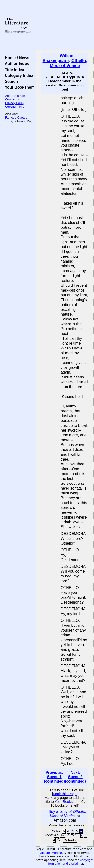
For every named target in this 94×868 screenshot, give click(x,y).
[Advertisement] (65, 25)
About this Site (15, 96)
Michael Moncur (51, 853)
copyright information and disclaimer (70, 862)
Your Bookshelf (18, 87)
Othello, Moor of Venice (68, 63)
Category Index (18, 75)
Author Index (16, 64)
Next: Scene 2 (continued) (75, 777)
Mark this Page (65, 794)
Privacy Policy (15, 103)
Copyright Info (15, 107)
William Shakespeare (59, 58)
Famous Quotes (16, 117)
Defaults (70, 840)
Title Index (13, 70)
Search (10, 81)
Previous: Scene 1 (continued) (54, 777)
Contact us (12, 99)
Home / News (16, 58)
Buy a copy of (67, 814)
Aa (56, 835)
